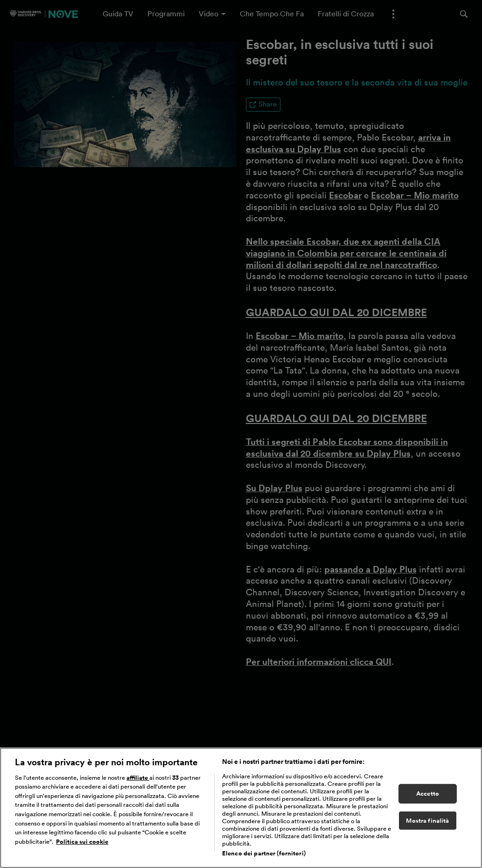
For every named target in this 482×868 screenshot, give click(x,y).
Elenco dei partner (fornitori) (264, 857)
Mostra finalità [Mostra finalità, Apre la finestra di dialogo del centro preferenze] (427, 825)
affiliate (138, 782)
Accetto (428, 798)
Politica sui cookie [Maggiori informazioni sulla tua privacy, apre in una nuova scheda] (82, 846)
